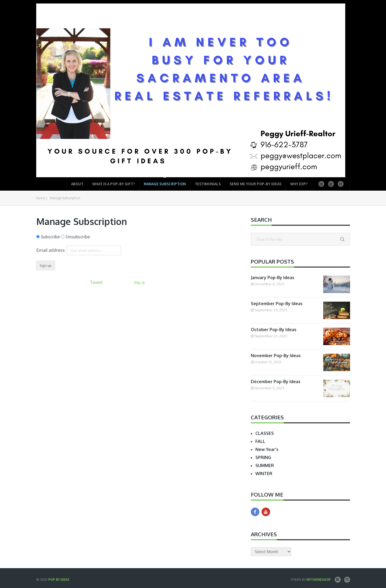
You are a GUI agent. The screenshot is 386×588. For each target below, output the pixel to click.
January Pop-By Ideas (273, 278)
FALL (260, 441)
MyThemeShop (319, 580)
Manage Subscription (165, 184)
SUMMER (265, 465)
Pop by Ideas (59, 580)
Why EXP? (299, 184)
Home (41, 198)
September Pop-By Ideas (277, 304)
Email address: (52, 250)
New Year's (267, 449)
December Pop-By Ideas (276, 382)
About (77, 184)
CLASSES (265, 433)
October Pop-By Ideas (274, 330)
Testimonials (208, 184)
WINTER (264, 474)
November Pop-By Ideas (276, 356)
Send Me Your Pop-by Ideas (256, 184)
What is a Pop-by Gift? (114, 184)
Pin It (139, 283)
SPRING (263, 457)
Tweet (96, 282)
